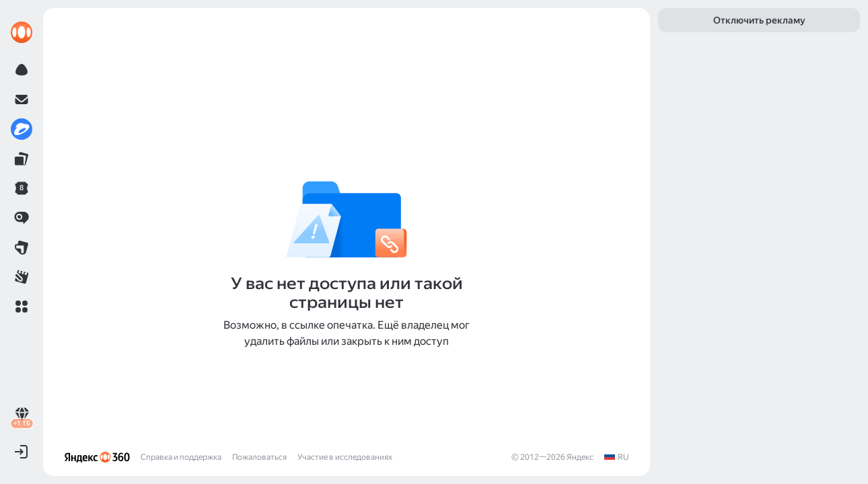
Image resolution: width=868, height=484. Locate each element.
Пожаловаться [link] (259, 457)
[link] (22, 32)
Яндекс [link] (580, 457)
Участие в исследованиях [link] (345, 457)
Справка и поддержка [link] (181, 457)
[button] (22, 307)
